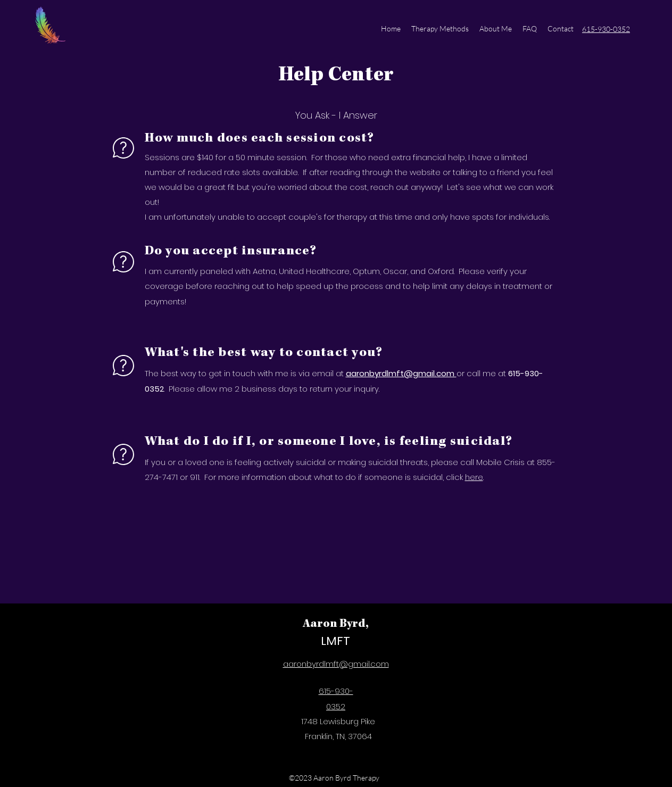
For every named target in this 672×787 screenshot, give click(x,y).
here (474, 477)
